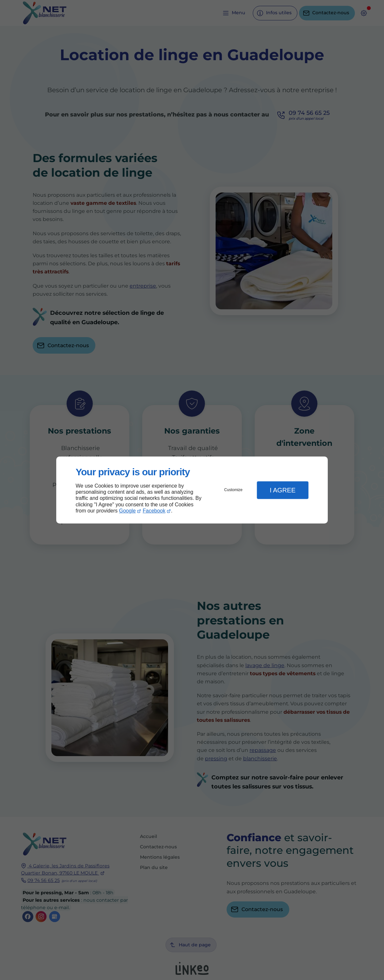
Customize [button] (234, 490)
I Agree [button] (283, 490)
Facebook (154, 511)
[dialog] (192, 490)
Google (127, 511)
